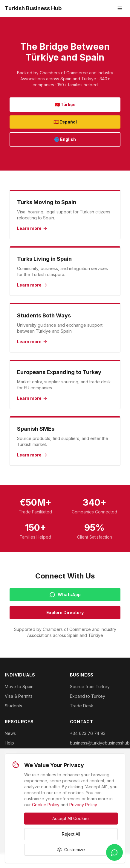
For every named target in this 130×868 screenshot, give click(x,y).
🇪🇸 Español (65, 122)
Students (13, 706)
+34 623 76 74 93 (88, 733)
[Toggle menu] (120, 8)
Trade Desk (82, 706)
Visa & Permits (19, 696)
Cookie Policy (46, 805)
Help (9, 743)
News (10, 733)
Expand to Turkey (88, 696)
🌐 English (65, 139)
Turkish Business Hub (33, 8)
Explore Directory (65, 612)
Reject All (71, 834)
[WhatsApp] (114, 852)
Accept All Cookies (71, 818)
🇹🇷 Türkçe (65, 104)
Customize (71, 850)
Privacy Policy (83, 805)
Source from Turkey (90, 687)
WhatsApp (65, 595)
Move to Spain (19, 687)
